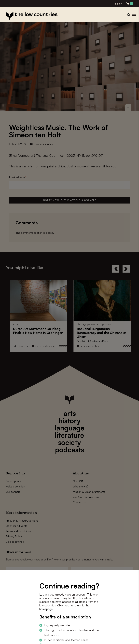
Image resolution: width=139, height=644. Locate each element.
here (67, 605)
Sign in (119, 4)
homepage (46, 609)
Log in (43, 594)
